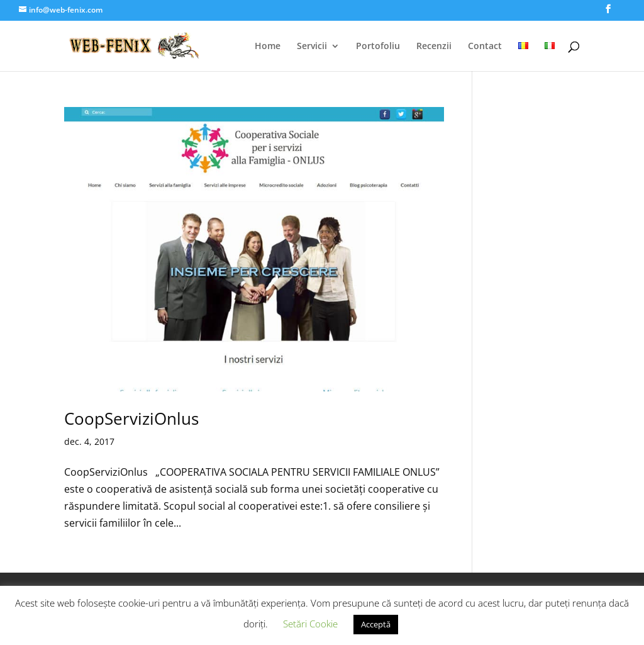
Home (268, 47)
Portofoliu (378, 47)
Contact (485, 47)
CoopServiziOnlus (131, 418)
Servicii (312, 47)
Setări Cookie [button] (310, 624)
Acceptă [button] (376, 624)
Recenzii (434, 47)
